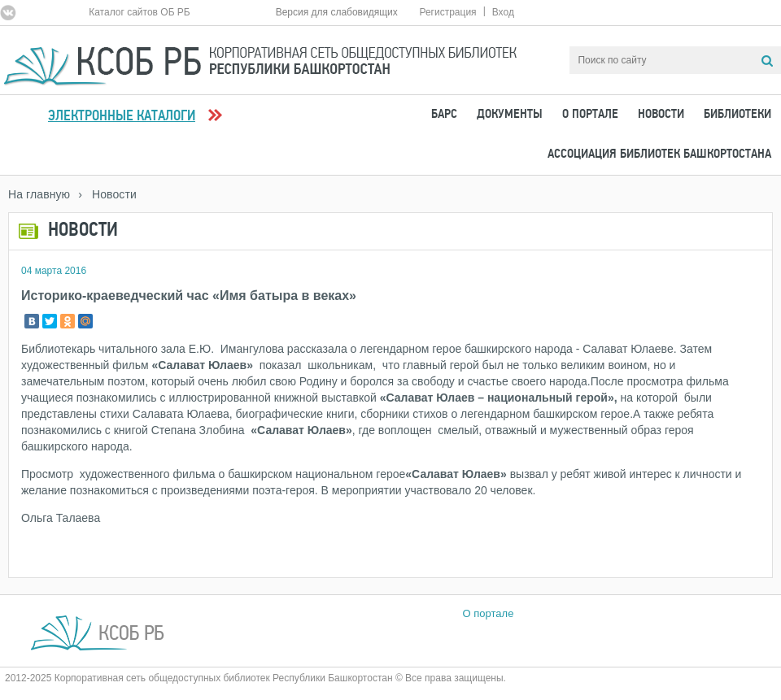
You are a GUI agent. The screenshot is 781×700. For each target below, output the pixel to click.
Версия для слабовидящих (337, 12)
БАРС (444, 115)
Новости (661, 115)
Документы (510, 115)
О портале (590, 115)
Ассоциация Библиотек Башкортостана (659, 154)
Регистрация (447, 12)
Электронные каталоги (122, 117)
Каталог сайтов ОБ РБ (140, 12)
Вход (503, 12)
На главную (39, 194)
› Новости (107, 194)
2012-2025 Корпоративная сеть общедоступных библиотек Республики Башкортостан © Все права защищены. (255, 678)
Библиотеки (737, 115)
